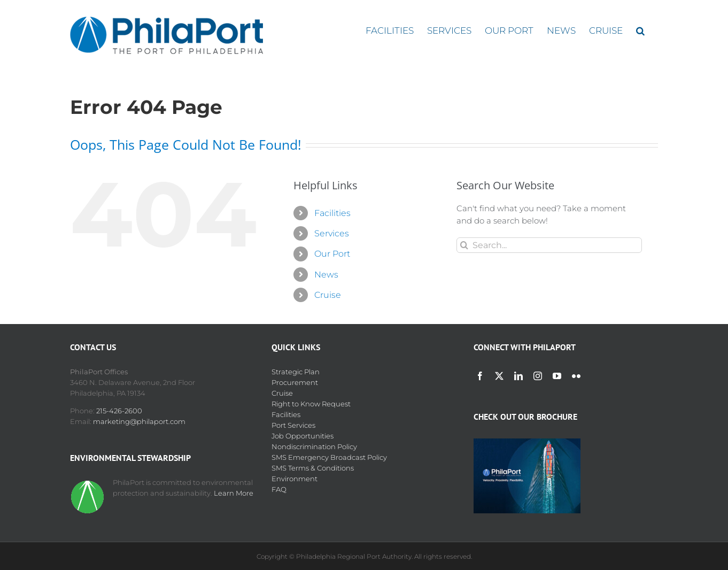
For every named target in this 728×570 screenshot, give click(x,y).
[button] (640, 31)
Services (332, 233)
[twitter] (499, 376)
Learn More (234, 493)
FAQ (279, 489)
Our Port (332, 254)
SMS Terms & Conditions (313, 468)
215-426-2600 (119, 411)
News (326, 275)
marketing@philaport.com (139, 421)
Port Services (293, 425)
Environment (295, 479)
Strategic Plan (296, 372)
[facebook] (480, 376)
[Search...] (549, 245)
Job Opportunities (303, 436)
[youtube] (557, 376)
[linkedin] (518, 376)
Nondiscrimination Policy (314, 446)
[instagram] (538, 376)
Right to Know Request (311, 404)
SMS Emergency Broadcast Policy (329, 457)
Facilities (332, 213)
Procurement (295, 382)
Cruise (328, 295)
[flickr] (576, 376)
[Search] (464, 245)
